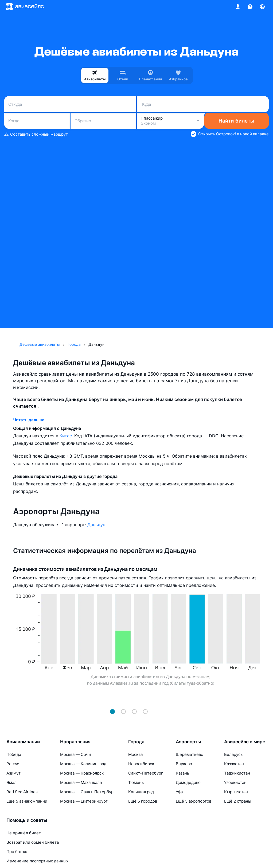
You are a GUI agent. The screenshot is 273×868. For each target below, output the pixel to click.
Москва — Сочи (75, 754)
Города (136, 742)
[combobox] (70, 104)
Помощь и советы (27, 820)
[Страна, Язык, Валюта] (262, 7)
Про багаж (17, 852)
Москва (135, 754)
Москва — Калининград (83, 764)
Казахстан (234, 764)
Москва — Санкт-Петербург (88, 792)
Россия (13, 764)
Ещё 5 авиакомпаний (27, 801)
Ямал (11, 782)
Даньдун (96, 525)
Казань (182, 773)
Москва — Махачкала (81, 782)
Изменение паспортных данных (37, 861)
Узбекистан (235, 782)
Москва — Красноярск (82, 773)
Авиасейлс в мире (245, 742)
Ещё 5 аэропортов (194, 801)
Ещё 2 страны (238, 801)
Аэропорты (188, 742)
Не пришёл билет (24, 833)
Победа (14, 754)
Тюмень (136, 782)
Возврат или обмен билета (33, 842)
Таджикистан (237, 773)
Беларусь (233, 754)
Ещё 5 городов (143, 801)
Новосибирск (141, 764)
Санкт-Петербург (146, 773)
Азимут (13, 773)
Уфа (179, 792)
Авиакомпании (23, 742)
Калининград (141, 792)
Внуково (184, 764)
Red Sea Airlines (22, 792)
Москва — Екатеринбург (84, 801)
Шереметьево (190, 754)
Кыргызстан (236, 792)
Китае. (67, 436)
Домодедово (188, 782)
